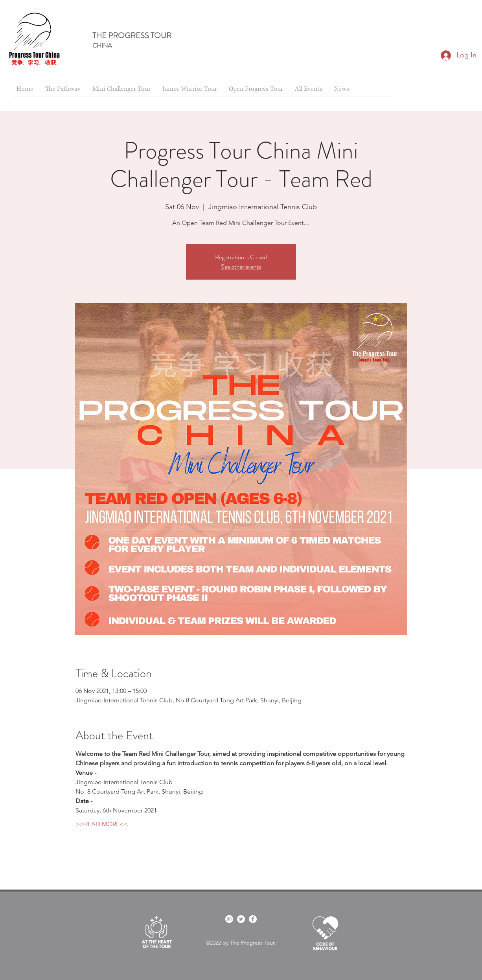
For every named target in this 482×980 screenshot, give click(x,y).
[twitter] (241, 919)
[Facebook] (253, 919)
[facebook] (229, 919)
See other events (241, 266)
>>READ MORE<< (102, 824)
